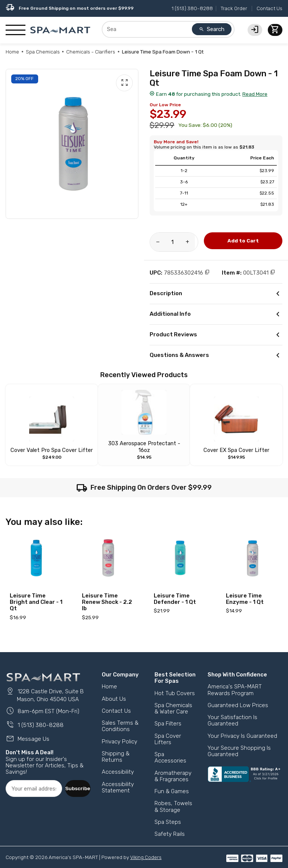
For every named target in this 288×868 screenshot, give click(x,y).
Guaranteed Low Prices (238, 699)
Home (12, 52)
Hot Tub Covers (175, 687)
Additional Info (216, 314)
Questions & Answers (216, 355)
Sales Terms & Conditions (120, 719)
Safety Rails (170, 827)
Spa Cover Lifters (168, 732)
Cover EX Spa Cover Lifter (236, 443)
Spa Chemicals (43, 52)
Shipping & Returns (116, 750)
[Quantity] (174, 242)
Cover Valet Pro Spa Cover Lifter (52, 443)
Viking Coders (146, 850)
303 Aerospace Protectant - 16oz (144, 443)
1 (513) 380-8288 (192, 8)
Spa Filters (168, 717)
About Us (114, 692)
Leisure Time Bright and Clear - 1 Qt (36, 595)
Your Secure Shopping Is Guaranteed (239, 744)
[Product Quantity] (174, 242)
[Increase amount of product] (189, 242)
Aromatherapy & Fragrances (173, 769)
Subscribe (78, 780)
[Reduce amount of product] (158, 242)
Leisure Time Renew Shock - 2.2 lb (107, 595)
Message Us (27, 731)
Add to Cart (243, 241)
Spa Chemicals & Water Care (173, 702)
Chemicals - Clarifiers (91, 52)
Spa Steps (168, 815)
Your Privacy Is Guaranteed (242, 729)
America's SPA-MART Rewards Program (235, 683)
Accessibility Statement (118, 781)
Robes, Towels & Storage (173, 800)
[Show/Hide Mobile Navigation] (16, 30)
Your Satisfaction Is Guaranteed (232, 714)
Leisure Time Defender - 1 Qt (175, 592)
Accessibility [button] (118, 765)
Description (216, 294)
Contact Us (269, 8)
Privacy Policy (120, 735)
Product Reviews (216, 335)
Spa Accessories (170, 751)
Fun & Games (172, 785)
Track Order (234, 8)
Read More (255, 94)
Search (212, 29)
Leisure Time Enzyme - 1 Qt (245, 592)
